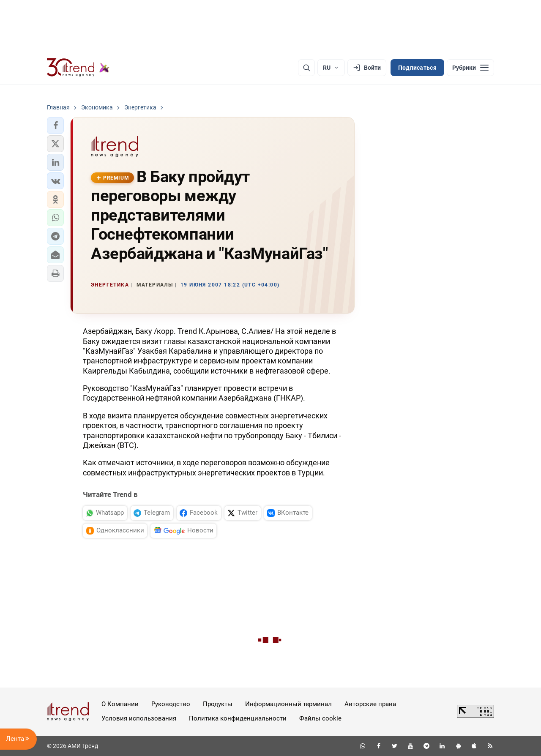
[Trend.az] (78, 68)
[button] (55, 126)
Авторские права (370, 704)
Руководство (171, 704)
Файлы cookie (320, 718)
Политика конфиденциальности (238, 718)
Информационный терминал (288, 704)
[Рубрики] (470, 68)
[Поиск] (306, 68)
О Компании (120, 704)
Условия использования (139, 718)
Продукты (218, 704)
